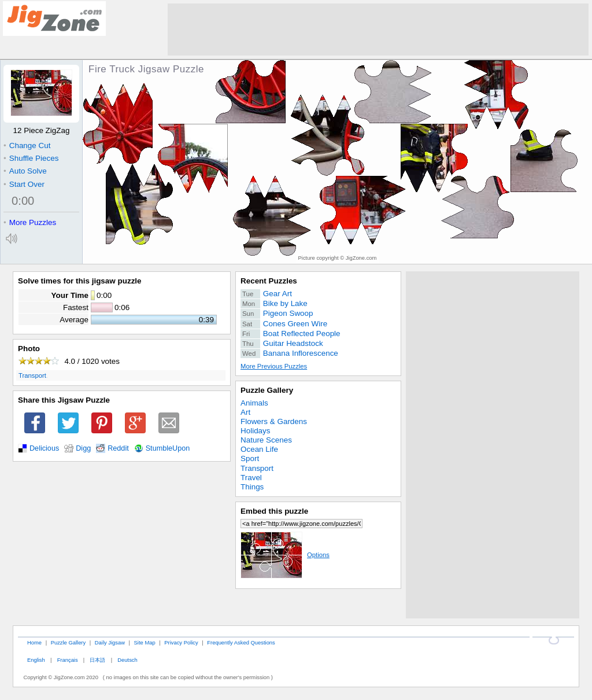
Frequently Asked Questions (241, 642)
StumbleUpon (168, 448)
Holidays (256, 431)
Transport (32, 375)
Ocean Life (259, 449)
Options (285, 555)
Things (252, 487)
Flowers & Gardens (274, 421)
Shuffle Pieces (31, 158)
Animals (254, 403)
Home (34, 642)
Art (245, 412)
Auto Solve (25, 171)
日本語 (97, 660)
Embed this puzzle (274, 511)
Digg (83, 448)
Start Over (24, 184)
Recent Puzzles (269, 281)
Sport (250, 458)
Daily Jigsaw (110, 642)
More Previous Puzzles (274, 366)
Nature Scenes (266, 440)
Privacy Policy (181, 642)
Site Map (145, 642)
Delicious (44, 448)
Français (68, 660)
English (36, 660)
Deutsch (127, 660)
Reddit (118, 448)
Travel (251, 478)
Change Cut (27, 145)
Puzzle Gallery (267, 390)
